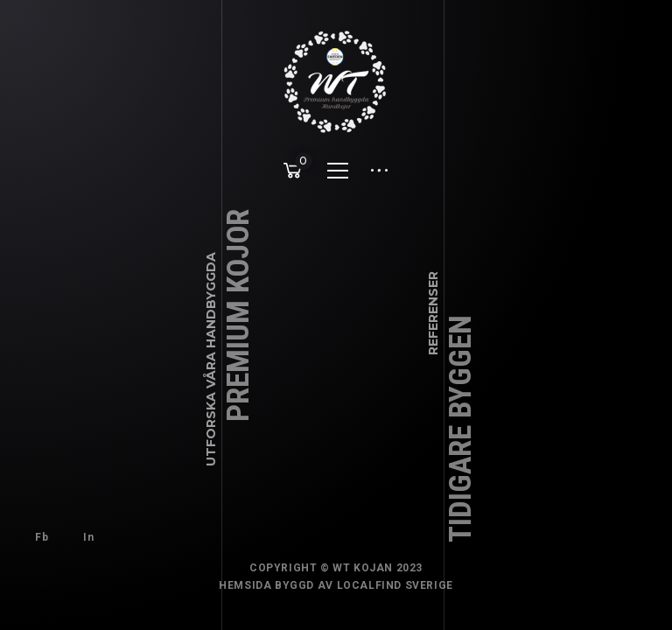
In (88, 537)
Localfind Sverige (395, 585)
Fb (42, 537)
